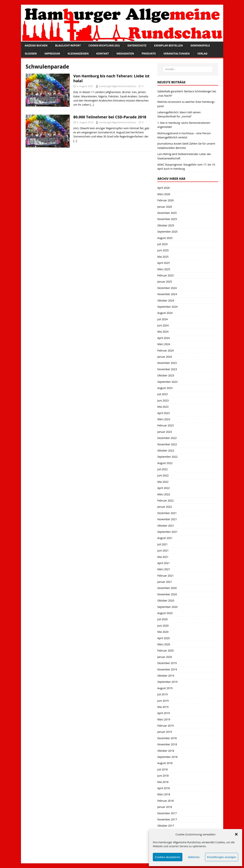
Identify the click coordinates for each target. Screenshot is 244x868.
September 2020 (167, 607)
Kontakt (103, 53)
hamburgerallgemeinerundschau (118, 86)
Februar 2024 (165, 350)
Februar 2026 (165, 200)
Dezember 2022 (167, 438)
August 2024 (165, 313)
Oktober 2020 (166, 600)
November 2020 (167, 594)
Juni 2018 (163, 776)
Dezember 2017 (167, 813)
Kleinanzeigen (78, 53)
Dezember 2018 (167, 738)
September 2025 (167, 232)
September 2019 (167, 682)
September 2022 (167, 457)
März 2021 (164, 569)
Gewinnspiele (200, 45)
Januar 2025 (165, 282)
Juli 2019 (162, 694)
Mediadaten (125, 53)
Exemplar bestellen (168, 45)
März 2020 (164, 644)
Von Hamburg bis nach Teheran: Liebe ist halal (112, 78)
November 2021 (167, 519)
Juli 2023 (162, 394)
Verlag (202, 53)
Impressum (52, 53)
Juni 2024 (163, 325)
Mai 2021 (163, 557)
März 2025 (164, 269)
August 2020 (165, 613)
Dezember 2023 (167, 363)
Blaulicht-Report (68, 45)
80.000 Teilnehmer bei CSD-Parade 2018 (110, 117)
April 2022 (163, 488)
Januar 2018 (165, 807)
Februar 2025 (165, 275)
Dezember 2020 (167, 588)
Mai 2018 (163, 782)
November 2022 (167, 444)
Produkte (149, 53)
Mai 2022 (163, 482)
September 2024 (167, 307)
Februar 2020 (165, 650)
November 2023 (167, 369)
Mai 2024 (163, 332)
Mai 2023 (163, 407)
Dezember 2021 (167, 513)
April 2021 (163, 563)
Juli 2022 (162, 469)
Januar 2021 (165, 582)
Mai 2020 (163, 632)
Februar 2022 (165, 500)
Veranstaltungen (177, 53)
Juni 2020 (163, 626)
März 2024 (164, 344)
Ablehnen (194, 857)
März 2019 (164, 719)
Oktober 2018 (166, 751)
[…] (92, 105)
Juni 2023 (163, 400)
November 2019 (167, 669)
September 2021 (167, 532)
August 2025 (165, 238)
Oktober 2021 (166, 526)
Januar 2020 (165, 657)
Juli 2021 (162, 544)
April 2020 (163, 638)
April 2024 (163, 338)
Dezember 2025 (167, 213)
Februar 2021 (165, 576)
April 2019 (163, 713)
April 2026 (163, 188)
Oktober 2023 (166, 375)
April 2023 (163, 413)
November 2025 (167, 219)
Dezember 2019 (167, 663)
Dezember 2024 (167, 288)
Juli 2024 (162, 319)
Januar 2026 (165, 207)
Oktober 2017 (166, 826)
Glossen (31, 53)
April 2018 (163, 788)
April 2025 (163, 263)
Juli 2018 (162, 769)
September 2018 (167, 757)
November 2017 (167, 819)
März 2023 (164, 419)
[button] (236, 834)
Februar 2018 (165, 801)
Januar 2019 (165, 732)
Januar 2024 (165, 357)
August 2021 (165, 538)
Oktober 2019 (166, 676)
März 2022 (164, 494)
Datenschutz (137, 45)
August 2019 (165, 688)
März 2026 (164, 194)
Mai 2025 (163, 257)
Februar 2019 (165, 726)
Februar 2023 (165, 425)
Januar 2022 (165, 507)
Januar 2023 (165, 432)
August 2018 (165, 763)
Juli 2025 (162, 244)
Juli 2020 (162, 619)
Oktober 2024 (166, 300)
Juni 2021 (163, 550)
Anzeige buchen (36, 45)
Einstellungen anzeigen (222, 857)
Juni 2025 (163, 250)
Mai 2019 (163, 707)
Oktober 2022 (166, 450)
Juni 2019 (163, 701)
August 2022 (165, 463)
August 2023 (165, 388)
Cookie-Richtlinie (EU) (104, 45)
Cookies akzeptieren (168, 857)
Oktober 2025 (166, 225)
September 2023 (167, 382)
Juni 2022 (163, 475)
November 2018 (167, 744)
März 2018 (164, 794)
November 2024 (167, 294)
